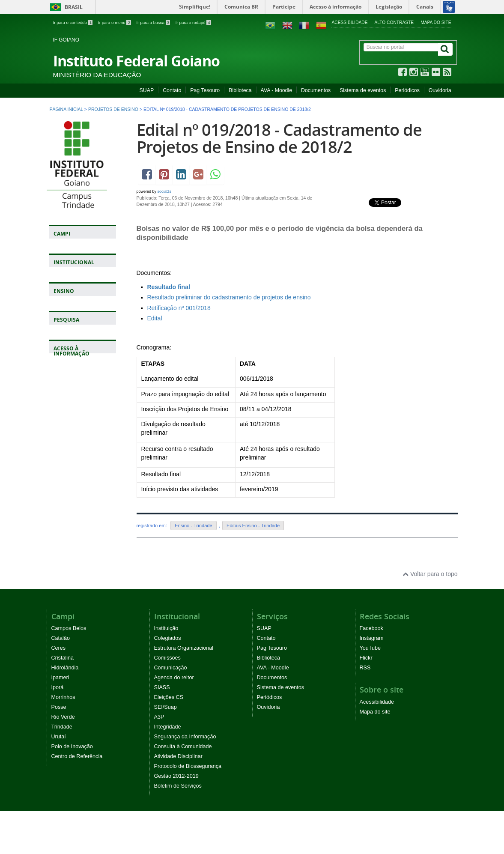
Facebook (371, 628)
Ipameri (60, 678)
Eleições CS (169, 697)
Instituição (166, 628)
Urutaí (59, 737)
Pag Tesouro (205, 90)
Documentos (316, 90)
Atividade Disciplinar (178, 756)
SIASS (162, 687)
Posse (59, 707)
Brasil (65, 7)
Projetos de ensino (113, 109)
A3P (159, 717)
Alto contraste (394, 22)
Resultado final (169, 287)
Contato (172, 90)
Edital (155, 318)
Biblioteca (240, 90)
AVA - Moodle (276, 90)
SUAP (147, 90)
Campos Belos (69, 628)
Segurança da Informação (185, 737)
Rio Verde (63, 717)
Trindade (62, 727)
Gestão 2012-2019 (176, 776)
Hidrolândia (65, 668)
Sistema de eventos (363, 90)
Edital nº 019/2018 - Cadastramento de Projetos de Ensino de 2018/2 (279, 138)
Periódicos (407, 90)
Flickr (366, 658)
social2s (165, 191)
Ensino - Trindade (194, 526)
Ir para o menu (115, 22)
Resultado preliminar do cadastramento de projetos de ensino (230, 297)
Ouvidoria (440, 90)
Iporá (58, 687)
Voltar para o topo (430, 574)
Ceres (59, 648)
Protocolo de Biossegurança (188, 766)
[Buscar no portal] (401, 47)
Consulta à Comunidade (183, 747)
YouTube (370, 648)
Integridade (168, 727)
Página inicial (66, 109)
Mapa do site (436, 22)
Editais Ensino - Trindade (253, 526)
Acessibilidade (349, 22)
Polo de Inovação (72, 747)
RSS (365, 668)
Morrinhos (63, 697)
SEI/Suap (166, 707)
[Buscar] (445, 49)
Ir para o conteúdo (73, 22)
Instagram (372, 638)
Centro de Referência (77, 756)
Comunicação (171, 668)
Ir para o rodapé (193, 22)
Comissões (167, 658)
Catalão (61, 638)
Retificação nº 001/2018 (179, 308)
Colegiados (168, 638)
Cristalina (63, 658)
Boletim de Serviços (178, 786)
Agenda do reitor (174, 678)
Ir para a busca (154, 22)
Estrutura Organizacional (184, 648)
